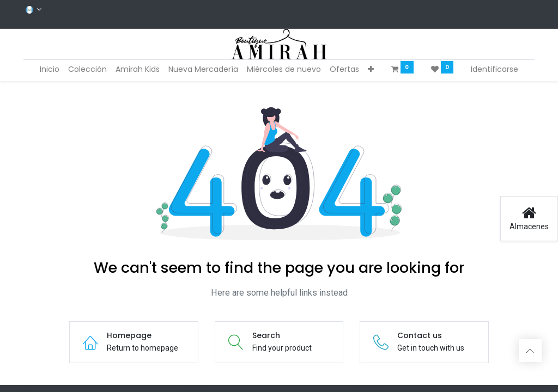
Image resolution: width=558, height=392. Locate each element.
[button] (371, 70)
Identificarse (495, 69)
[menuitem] (50, 70)
